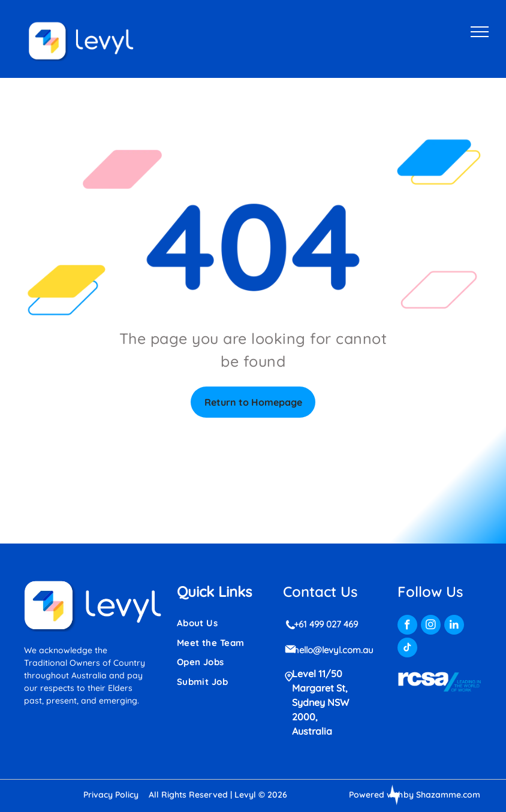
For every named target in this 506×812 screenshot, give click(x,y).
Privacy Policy (111, 795)
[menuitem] (220, 624)
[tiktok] (407, 649)
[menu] (480, 32)
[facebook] (407, 626)
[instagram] (431, 626)
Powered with (376, 795)
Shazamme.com (448, 795)
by (409, 795)
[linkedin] (454, 626)
